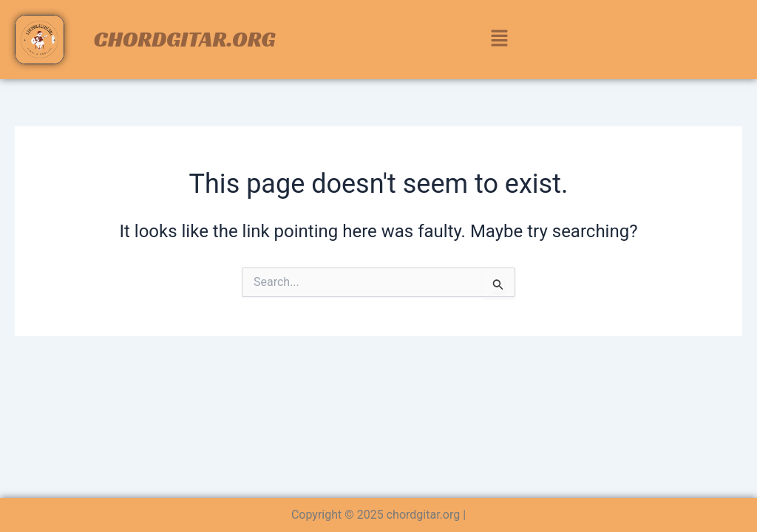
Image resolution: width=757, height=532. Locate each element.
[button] (499, 39)
